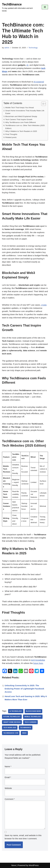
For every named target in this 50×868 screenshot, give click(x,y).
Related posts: (11, 137)
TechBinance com (11, 733)
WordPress (34, 865)
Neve (14, 865)
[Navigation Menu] (45, 7)
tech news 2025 (10, 728)
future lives (38, 663)
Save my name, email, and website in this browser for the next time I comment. (23, 837)
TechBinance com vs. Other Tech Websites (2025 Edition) (25, 127)
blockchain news (34, 711)
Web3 (24, 733)
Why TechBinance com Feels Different (21, 122)
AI (27, 65)
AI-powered (39, 82)
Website (8, 788)
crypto (44, 305)
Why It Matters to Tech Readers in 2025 (21, 131)
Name (8, 766)
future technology (12, 717)
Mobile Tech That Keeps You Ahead (20, 108)
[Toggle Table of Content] (42, 104)
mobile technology (33, 717)
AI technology (16, 711)
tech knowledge (38, 660)
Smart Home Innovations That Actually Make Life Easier (25, 112)
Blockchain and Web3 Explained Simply (21, 116)
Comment (10, 799)
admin (7, 48)
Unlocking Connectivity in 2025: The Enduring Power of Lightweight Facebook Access (24, 689)
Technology (33, 48)
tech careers (30, 722)
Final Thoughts (11, 134)
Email (8, 777)
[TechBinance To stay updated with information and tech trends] (20, 7)
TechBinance (26, 728)
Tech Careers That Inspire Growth (19, 119)
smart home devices (12, 722)
